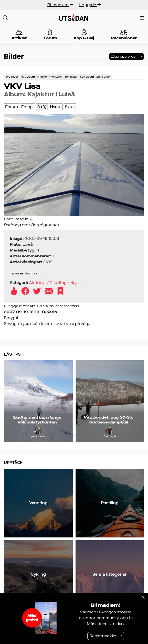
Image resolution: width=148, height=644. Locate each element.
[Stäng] (143, 597)
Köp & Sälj (84, 35)
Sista (70, 107)
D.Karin (50, 312)
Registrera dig (103, 636)
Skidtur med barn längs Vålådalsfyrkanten (37, 420)
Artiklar (19, 35)
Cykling (38, 574)
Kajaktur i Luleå (51, 94)
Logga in (90, 5)
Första (11, 107)
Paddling (110, 503)
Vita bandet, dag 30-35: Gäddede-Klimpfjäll (109, 420)
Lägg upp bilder (124, 56)
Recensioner (124, 35)
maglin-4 (24, 219)
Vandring (38, 503)
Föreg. (28, 107)
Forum (50, 35)
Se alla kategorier (110, 574)
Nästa (56, 107)
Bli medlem (60, 5)
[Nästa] (138, 401)
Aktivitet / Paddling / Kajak (55, 283)
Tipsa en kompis (24, 273)
